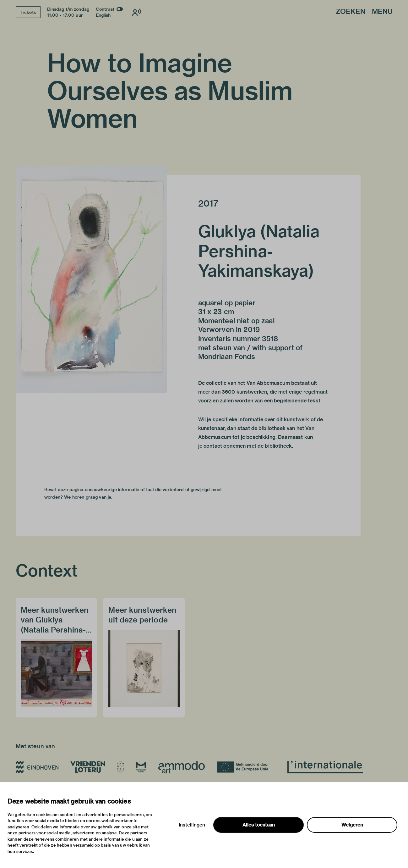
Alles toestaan (259, 825)
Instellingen (192, 825)
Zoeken (351, 12)
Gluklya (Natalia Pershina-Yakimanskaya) (259, 251)
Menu (382, 12)
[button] (91, 279)
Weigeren (352, 825)
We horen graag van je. (88, 497)
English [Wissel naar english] (103, 15)
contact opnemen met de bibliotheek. (248, 446)
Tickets (28, 12)
